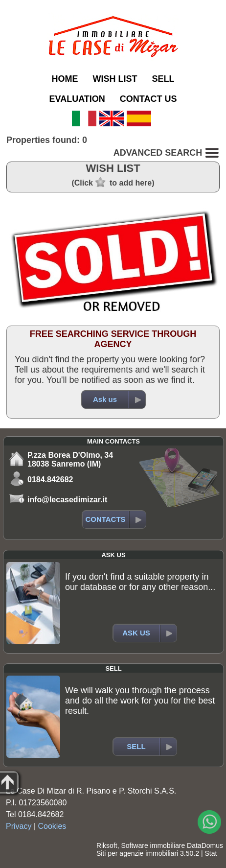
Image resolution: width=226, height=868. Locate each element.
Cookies (52, 826)
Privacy (19, 826)
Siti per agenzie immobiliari (137, 853)
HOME (65, 79)
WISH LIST (115, 79)
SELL (163, 79)
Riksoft (107, 845)
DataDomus (205, 845)
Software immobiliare (153, 845)
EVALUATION (77, 99)
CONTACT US (148, 99)
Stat (211, 853)
